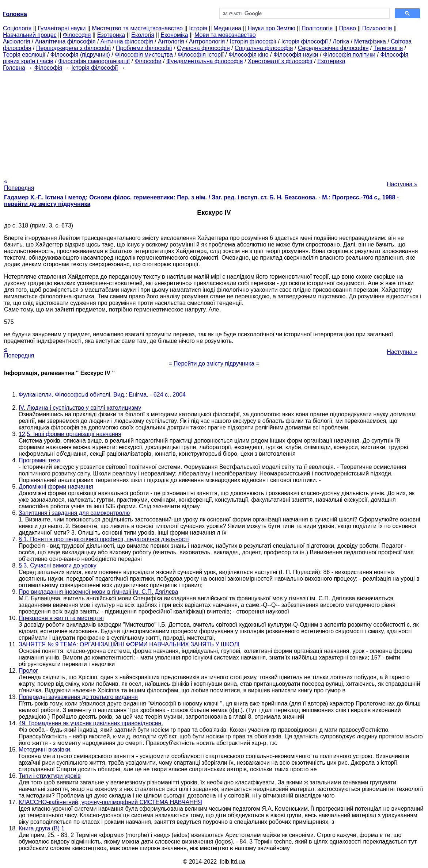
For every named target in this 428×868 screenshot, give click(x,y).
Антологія (171, 41)
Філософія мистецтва (144, 55)
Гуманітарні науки (62, 28)
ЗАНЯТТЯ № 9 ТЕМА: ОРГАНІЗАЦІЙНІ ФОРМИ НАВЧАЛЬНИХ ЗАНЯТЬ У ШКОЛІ (129, 644)
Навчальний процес (30, 35)
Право (347, 28)
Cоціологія (17, 28)
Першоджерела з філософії (74, 48)
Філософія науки (296, 55)
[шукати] (304, 14)
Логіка (341, 41)
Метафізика (370, 41)
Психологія (377, 28)
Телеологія (388, 48)
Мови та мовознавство (225, 35)
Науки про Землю (271, 28)
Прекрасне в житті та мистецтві (61, 618)
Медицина (227, 28)
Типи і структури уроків (50, 776)
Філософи (148, 61)
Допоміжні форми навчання (56, 487)
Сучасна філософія (203, 48)
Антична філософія (127, 41)
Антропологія (207, 41)
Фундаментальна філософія (204, 61)
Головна (14, 68)
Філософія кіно (248, 55)
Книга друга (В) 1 (41, 828)
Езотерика (111, 35)
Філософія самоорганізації (94, 61)
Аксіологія (16, 41)
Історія (198, 28)
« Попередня (19, 185)
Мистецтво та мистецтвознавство (137, 28)
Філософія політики (349, 55)
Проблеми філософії (144, 48)
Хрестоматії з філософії (280, 61)
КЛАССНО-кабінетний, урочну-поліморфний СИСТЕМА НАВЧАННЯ (110, 802)
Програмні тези (39, 460)
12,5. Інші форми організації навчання (70, 434)
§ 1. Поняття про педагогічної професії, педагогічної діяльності (104, 539)
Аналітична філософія (65, 41)
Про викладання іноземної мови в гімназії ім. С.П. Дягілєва (98, 592)
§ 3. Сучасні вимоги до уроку (58, 565)
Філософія (77, 35)
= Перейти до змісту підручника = (214, 364)
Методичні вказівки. (45, 750)
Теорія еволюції (24, 55)
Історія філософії (253, 41)
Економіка (174, 35)
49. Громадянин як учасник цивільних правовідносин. (91, 723)
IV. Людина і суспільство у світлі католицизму (80, 408)
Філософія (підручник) (80, 55)
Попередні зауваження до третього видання (78, 697)
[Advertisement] (214, 122)
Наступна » (402, 184)
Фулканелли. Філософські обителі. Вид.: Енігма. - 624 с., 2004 (102, 395)
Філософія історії (201, 55)
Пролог (28, 671)
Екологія (143, 35)
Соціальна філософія (264, 48)
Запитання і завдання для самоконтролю (74, 513)
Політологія (317, 28)
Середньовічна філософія (333, 48)
